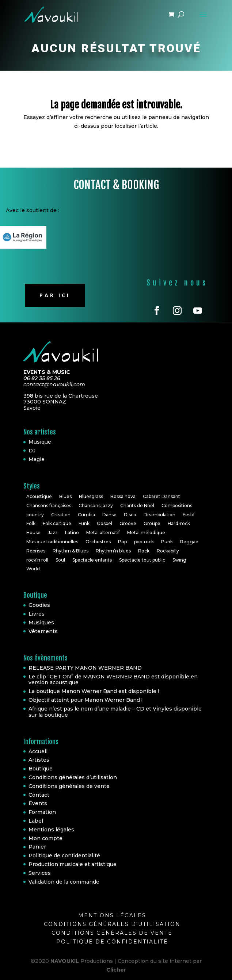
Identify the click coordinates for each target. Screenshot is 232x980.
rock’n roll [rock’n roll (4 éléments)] (37, 560)
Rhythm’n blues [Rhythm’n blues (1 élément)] (113, 551)
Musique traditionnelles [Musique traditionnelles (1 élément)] (52, 542)
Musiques (41, 623)
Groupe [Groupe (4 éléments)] (152, 523)
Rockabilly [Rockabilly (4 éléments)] (168, 551)
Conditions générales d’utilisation (73, 777)
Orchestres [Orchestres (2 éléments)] (98, 542)
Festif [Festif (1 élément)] (189, 515)
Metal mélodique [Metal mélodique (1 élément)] (146, 533)
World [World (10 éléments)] (33, 569)
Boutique (41, 769)
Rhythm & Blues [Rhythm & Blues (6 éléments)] (71, 551)
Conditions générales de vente (69, 786)
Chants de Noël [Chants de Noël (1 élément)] (137, 506)
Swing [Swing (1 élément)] (179, 560)
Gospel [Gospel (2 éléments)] (104, 523)
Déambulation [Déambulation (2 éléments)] (159, 515)
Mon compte (45, 838)
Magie (37, 459)
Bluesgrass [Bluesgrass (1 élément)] (91, 496)
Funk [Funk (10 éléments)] (84, 523)
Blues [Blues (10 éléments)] (65, 496)
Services (40, 873)
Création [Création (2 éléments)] (61, 515)
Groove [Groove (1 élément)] (128, 523)
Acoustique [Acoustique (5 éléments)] (39, 496)
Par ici (55, 295)
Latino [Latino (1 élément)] (72, 533)
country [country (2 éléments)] (35, 515)
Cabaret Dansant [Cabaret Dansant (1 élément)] (161, 496)
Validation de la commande (64, 882)
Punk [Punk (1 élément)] (167, 542)
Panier (37, 847)
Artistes (39, 760)
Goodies (39, 605)
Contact (39, 795)
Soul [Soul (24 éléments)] (60, 560)
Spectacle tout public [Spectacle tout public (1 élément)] (142, 560)
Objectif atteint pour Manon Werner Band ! (85, 700)
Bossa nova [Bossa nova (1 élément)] (123, 496)
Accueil (38, 751)
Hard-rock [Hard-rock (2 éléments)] (179, 523)
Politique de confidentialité (64, 855)
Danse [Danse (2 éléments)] (109, 515)
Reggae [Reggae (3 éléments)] (189, 542)
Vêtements (43, 631)
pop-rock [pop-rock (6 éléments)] (144, 542)
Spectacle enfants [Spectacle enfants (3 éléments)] (92, 560)
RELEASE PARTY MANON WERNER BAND (85, 668)
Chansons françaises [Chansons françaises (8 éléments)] (49, 506)
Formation (42, 812)
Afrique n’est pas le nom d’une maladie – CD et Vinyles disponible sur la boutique (115, 712)
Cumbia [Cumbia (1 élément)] (86, 515)
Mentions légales (51, 830)
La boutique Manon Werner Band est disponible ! (94, 691)
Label (36, 821)
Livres (37, 614)
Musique (40, 442)
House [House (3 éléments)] (33, 533)
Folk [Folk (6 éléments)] (31, 523)
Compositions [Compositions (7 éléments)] (177, 506)
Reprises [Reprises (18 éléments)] (36, 551)
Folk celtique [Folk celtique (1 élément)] (57, 523)
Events (38, 803)
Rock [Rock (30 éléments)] (144, 551)
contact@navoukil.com (54, 384)
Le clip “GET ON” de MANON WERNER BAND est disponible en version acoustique (113, 680)
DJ (32, 451)
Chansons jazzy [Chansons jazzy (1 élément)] (96, 506)
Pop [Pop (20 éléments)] (122, 542)
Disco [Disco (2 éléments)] (130, 515)
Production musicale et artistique (73, 864)
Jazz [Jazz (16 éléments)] (53, 533)
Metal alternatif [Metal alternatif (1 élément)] (103, 533)
